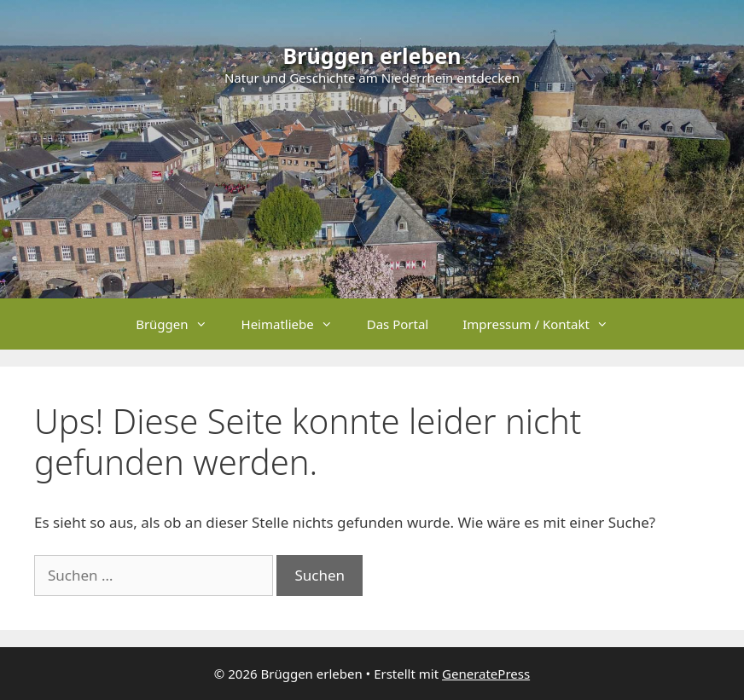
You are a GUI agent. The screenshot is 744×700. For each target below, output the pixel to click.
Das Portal (398, 324)
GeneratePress (486, 674)
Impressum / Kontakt (544, 324)
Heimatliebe (296, 324)
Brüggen (180, 324)
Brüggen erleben (372, 55)
